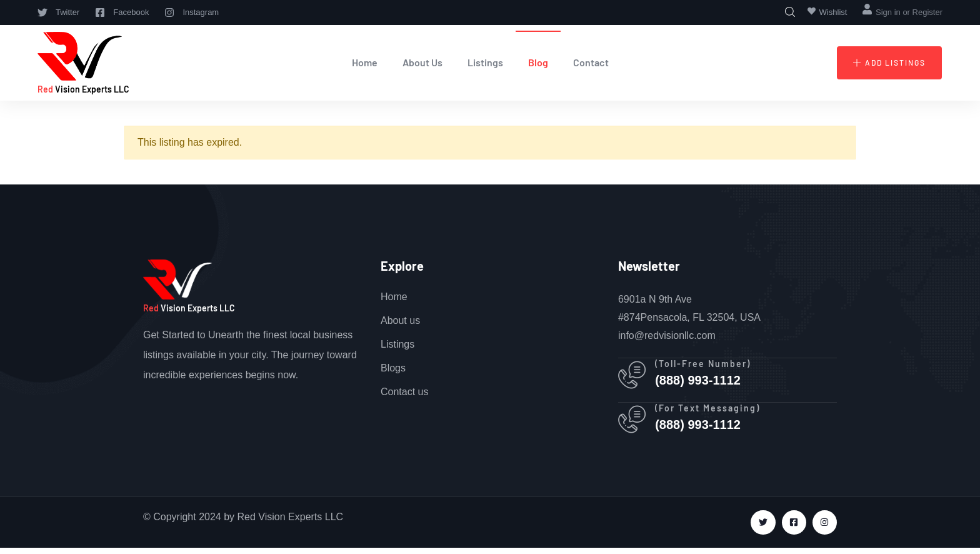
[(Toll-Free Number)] (634, 377)
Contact (591, 62)
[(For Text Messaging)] (634, 425)
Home (365, 62)
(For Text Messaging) (711, 412)
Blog (538, 62)
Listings (485, 62)
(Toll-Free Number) (707, 365)
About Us (422, 62)
